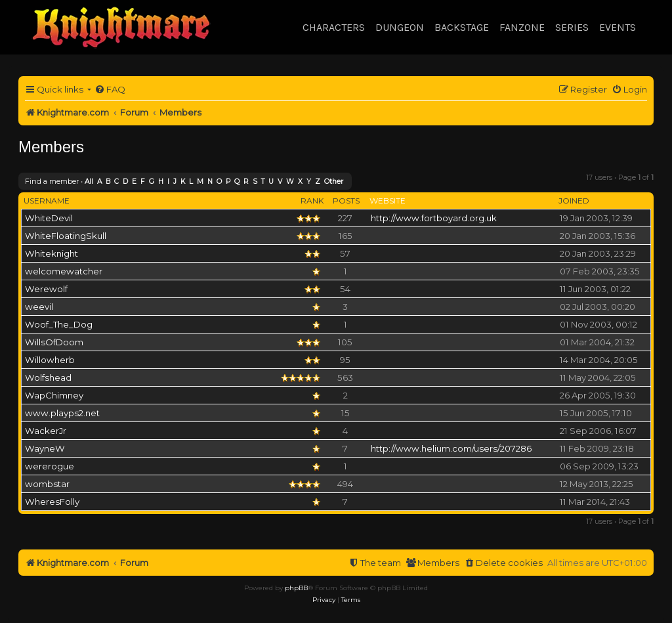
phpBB (296, 588)
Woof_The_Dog (59, 324)
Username (47, 201)
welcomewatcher (64, 271)
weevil (39, 307)
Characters (334, 27)
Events (618, 27)
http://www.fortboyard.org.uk (434, 218)
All (89, 182)
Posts (346, 201)
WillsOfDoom (54, 342)
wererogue (50, 466)
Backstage (462, 27)
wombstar (47, 484)
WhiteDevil (49, 218)
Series (572, 27)
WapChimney (54, 395)
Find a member (52, 181)
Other (334, 182)
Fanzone (522, 27)
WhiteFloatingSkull (66, 236)
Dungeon (400, 27)
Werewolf (46, 289)
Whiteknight (52, 253)
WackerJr (46, 431)
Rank (312, 201)
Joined (574, 201)
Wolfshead (48, 377)
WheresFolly (52, 502)
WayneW (45, 448)
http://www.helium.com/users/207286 (451, 448)
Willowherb (50, 360)
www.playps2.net (62, 413)
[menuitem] (110, 90)
